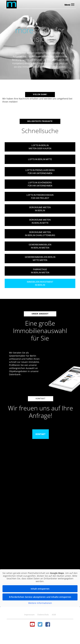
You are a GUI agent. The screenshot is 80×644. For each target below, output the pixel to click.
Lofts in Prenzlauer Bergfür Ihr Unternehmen (40, 172)
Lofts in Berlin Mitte (40, 159)
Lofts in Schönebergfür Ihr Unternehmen (40, 184)
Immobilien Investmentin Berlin (40, 283)
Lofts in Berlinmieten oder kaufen (40, 147)
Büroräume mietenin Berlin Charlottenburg (40, 234)
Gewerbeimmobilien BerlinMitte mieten (40, 259)
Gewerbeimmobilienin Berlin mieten (40, 246)
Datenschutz (43, 615)
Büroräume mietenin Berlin (40, 209)
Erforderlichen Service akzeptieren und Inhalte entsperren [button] (40, 597)
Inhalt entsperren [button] (40, 589)
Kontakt (41, 434)
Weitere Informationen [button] (40, 603)
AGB (54, 615)
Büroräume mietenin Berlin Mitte (40, 221)
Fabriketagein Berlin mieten (40, 271)
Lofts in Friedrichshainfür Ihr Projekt (40, 197)
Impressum (29, 615)
